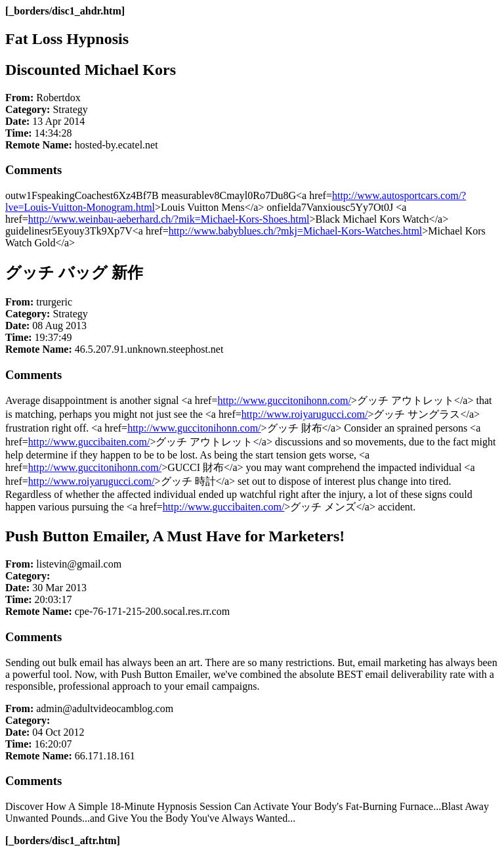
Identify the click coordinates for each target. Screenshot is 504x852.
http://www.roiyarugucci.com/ (305, 414)
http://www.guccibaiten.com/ (89, 442)
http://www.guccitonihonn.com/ (284, 400)
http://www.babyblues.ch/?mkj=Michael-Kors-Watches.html (296, 231)
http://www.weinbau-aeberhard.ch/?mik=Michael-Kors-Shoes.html (169, 219)
